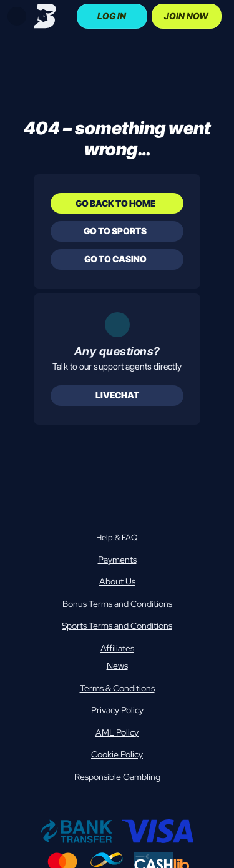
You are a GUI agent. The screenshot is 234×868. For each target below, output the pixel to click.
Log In (112, 16)
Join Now (186, 16)
